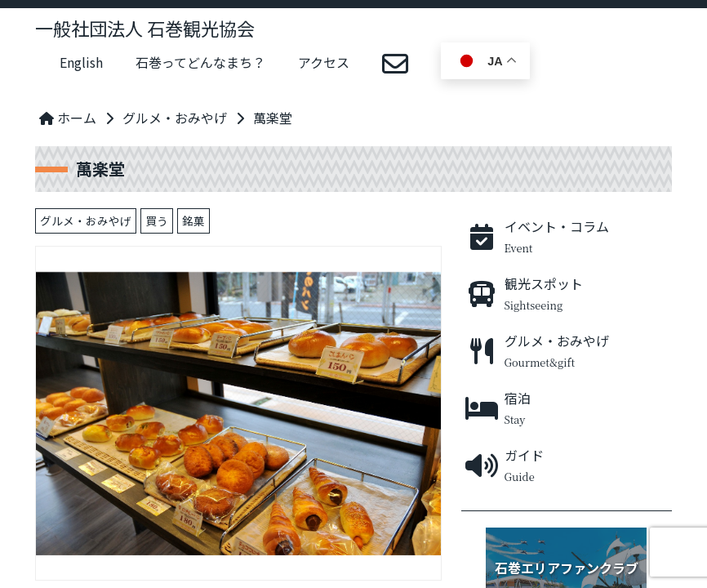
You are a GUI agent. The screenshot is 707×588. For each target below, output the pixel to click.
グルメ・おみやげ (175, 118)
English (81, 62)
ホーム (68, 118)
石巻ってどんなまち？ (200, 62)
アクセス (324, 62)
